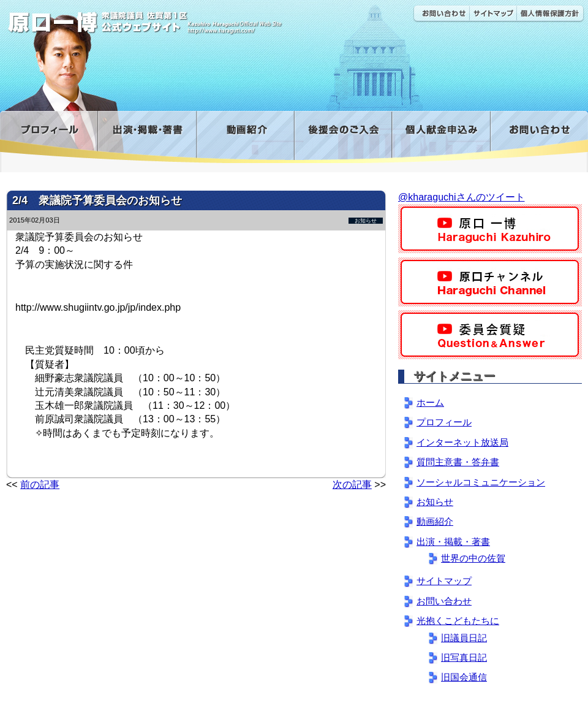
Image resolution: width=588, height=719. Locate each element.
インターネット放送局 (462, 442)
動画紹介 (245, 137)
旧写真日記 (464, 657)
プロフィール (49, 137)
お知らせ (366, 221)
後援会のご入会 (343, 137)
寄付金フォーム (441, 137)
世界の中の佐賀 (473, 558)
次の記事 (352, 485)
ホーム (430, 402)
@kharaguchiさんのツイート (462, 197)
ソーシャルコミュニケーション (481, 482)
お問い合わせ (441, 14)
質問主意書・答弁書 (458, 462)
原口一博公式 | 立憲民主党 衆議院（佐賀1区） (182, 18)
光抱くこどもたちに (458, 621)
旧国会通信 (464, 677)
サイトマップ (493, 14)
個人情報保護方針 (550, 14)
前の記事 (40, 485)
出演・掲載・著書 (147, 137)
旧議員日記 (464, 638)
